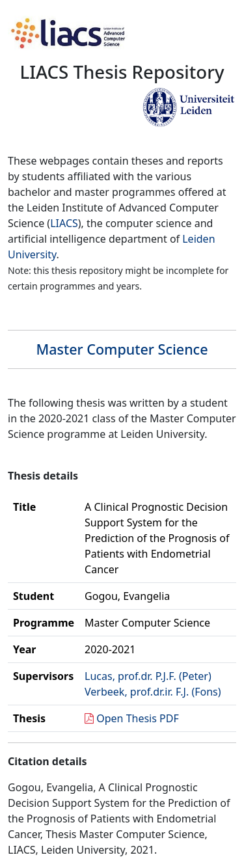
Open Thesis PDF (138, 718)
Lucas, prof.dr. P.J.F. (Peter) (148, 676)
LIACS (64, 223)
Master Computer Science (122, 349)
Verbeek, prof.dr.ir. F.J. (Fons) (153, 692)
